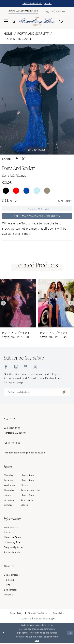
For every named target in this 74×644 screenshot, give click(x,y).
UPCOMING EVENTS (32, 4)
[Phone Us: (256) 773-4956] (56, 11)
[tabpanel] (37, 99)
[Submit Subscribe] (64, 393)
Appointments (12, 553)
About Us (9, 533)
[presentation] (18, 304)
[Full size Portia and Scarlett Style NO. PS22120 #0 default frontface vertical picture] (37, 99)
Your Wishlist (11, 528)
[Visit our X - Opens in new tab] (35, 367)
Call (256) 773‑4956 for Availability (37, 216)
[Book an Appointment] (23, 11)
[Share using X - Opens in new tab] (23, 159)
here (37, 641)
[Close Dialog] (3, 634)
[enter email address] (37, 393)
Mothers (9, 595)
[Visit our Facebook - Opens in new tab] (6, 367)
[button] (6, 21)
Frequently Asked (14, 548)
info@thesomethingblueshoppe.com (25, 453)
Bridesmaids (11, 590)
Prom (7, 585)
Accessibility (58, 614)
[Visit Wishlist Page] (61, 21)
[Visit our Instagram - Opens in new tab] (16, 367)
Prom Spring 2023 (17, 39)
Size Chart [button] (65, 201)
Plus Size (9, 580)
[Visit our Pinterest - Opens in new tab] (26, 367)
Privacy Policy (16, 614)
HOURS (48, 4)
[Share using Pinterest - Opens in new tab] (17, 159)
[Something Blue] (37, 21)
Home (8, 34)
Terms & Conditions (38, 614)
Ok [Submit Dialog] (70, 633)
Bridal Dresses (12, 575)
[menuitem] (23, 11)
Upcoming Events (14, 543)
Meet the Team (12, 538)
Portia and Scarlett (33, 34)
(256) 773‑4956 (12, 443)
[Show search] (13, 21)
